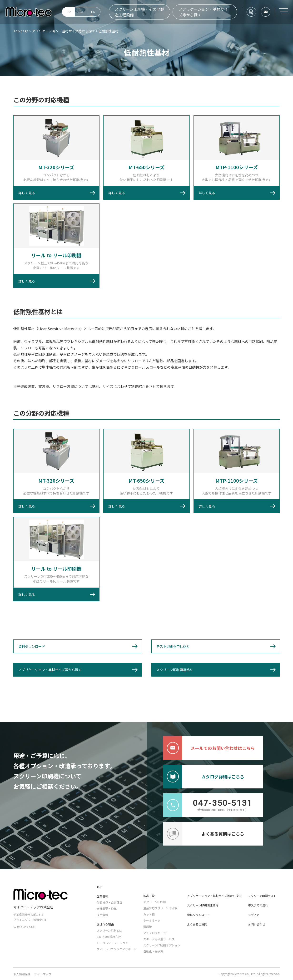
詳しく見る (27, 193)
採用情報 (102, 915)
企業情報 (102, 896)
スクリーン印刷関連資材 (175, 670)
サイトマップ (43, 974)
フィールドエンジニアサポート (117, 949)
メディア (254, 915)
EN (93, 12)
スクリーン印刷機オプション (162, 945)
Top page (21, 31)
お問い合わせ (257, 924)
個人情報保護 (22, 974)
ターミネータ (152, 920)
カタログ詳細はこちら (204, 777)
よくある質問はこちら (204, 834)
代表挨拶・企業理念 (109, 902)
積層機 (148, 927)
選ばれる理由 (105, 924)
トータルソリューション (112, 943)
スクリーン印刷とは (109, 930)
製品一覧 (149, 896)
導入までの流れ (258, 905)
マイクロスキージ (155, 933)
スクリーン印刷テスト (262, 896)
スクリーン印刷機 (155, 902)
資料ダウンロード (32, 646)
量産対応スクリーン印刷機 (160, 908)
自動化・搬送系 (153, 951)
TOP (99, 887)
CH (81, 12)
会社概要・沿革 (107, 908)
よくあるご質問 (197, 924)
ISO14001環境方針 (109, 937)
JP (69, 12)
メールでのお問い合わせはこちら (209, 748)
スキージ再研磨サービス (159, 939)
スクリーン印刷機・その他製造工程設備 (139, 12)
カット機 (149, 914)
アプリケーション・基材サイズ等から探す (203, 12)
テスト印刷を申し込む (173, 646)
